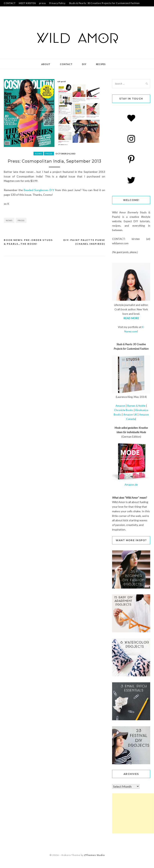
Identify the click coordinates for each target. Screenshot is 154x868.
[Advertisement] (133, 813)
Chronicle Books (124, 410)
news (38, 154)
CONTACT (10, 3)
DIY (84, 64)
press (43, 3)
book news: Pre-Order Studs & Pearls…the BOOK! (28, 242)
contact (66, 64)
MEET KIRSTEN (27, 3)
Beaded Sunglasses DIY (39, 190)
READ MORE (131, 318)
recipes (101, 64)
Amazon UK (130, 415)
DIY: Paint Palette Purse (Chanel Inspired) (84, 242)
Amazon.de (131, 485)
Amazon (120, 406)
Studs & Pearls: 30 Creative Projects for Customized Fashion (104, 3)
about (46, 64)
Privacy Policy (57, 3)
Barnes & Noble (136, 406)
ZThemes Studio (94, 855)
